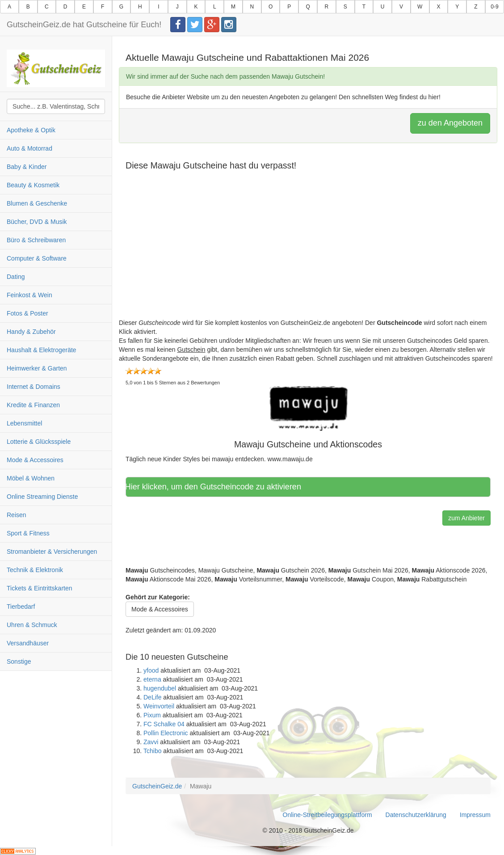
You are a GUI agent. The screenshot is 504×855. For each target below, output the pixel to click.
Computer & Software (37, 258)
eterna (152, 679)
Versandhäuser (28, 643)
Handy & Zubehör (31, 332)
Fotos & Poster (27, 313)
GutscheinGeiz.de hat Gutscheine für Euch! (84, 25)
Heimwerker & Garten (37, 368)
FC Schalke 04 (164, 724)
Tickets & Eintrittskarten (40, 588)
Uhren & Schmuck (32, 625)
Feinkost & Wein (29, 295)
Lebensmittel (24, 423)
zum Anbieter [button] (466, 518)
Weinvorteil (159, 706)
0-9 (494, 7)
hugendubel (160, 688)
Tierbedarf (21, 607)
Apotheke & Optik (31, 130)
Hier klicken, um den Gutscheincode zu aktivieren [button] (220, 487)
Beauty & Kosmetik (33, 185)
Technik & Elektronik (35, 570)
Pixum (152, 715)
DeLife (152, 697)
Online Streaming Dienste (42, 497)
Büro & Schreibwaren (36, 240)
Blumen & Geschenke (37, 203)
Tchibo (152, 751)
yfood (151, 670)
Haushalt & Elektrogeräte (42, 350)
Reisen (17, 515)
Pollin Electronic (166, 733)
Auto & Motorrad (29, 148)
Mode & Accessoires (35, 460)
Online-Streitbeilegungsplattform (328, 815)
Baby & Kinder (27, 167)
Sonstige (19, 661)
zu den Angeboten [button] (450, 123)
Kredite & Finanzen (33, 405)
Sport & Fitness (28, 533)
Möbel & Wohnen (31, 478)
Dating (16, 277)
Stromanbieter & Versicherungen (52, 552)
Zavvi (151, 742)
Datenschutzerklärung (416, 815)
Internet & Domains (34, 387)
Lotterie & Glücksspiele (39, 442)
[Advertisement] (308, 256)
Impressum (475, 815)
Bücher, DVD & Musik (37, 222)
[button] (308, 408)
